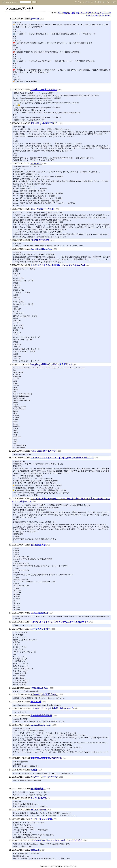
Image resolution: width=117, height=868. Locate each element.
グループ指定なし (64, 13)
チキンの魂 (36, 702)
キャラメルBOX (38, 798)
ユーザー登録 (96, 2)
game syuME (107, 13)
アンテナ (78, 2)
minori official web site (41, 725)
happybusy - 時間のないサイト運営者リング (51, 364)
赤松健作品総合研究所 (41, 716)
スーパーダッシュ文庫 (41, 819)
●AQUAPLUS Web (39, 688)
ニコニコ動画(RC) (39, 613)
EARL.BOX (36, 163)
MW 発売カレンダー (40, 629)
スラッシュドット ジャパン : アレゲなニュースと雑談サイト (60, 622)
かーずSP (35, 19)
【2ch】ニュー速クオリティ (44, 90)
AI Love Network (38, 810)
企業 (73, 13)
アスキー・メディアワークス (44, 777)
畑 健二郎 (35, 850)
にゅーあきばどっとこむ (42, 209)
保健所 (34, 770)
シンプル (86, 2)
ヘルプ (113, 2)
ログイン (106, 2)
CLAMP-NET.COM (40, 240)
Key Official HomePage (41, 249)
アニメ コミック (95, 13)
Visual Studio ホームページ (43, 451)
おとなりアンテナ (92, 16)
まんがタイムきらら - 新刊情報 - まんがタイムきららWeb (58, 265)
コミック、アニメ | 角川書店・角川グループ (52, 708)
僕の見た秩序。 (38, 789)
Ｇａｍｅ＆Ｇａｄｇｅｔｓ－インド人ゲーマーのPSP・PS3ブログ (62, 458)
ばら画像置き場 (38, 545)
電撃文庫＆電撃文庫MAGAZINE (46, 758)
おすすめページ (105, 16)
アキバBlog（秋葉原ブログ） (44, 123)
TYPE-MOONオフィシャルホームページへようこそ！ (56, 840)
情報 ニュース (82, 13)
